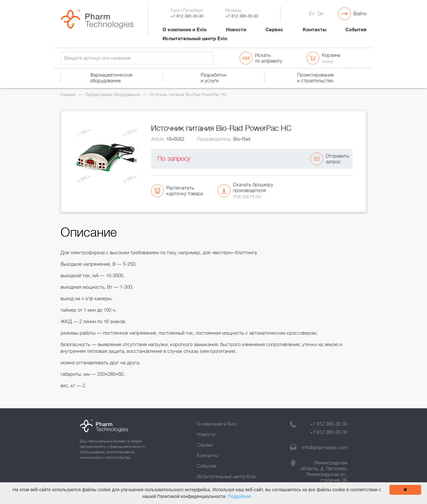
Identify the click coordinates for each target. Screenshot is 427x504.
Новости (236, 30)
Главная (68, 95)
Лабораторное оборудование (112, 95)
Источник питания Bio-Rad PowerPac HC (188, 95)
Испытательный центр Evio (195, 39)
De (321, 14)
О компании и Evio (185, 30)
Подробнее (239, 496)
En (312, 14)
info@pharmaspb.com (325, 448)
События (356, 30)
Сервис (274, 30)
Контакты (315, 30)
